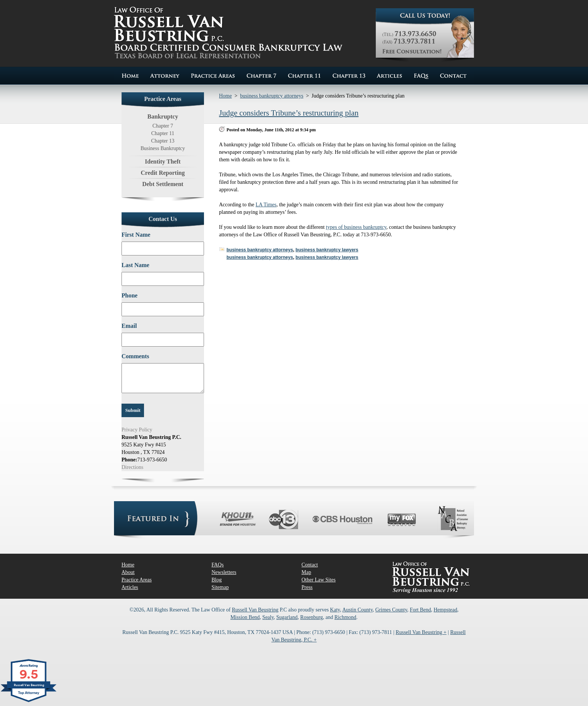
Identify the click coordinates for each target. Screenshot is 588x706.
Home (225, 96)
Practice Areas (136, 580)
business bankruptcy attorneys (272, 96)
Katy (335, 610)
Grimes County (391, 610)
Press (307, 587)
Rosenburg (312, 617)
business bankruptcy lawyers (327, 250)
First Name (136, 235)
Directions (132, 467)
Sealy (268, 617)
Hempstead (445, 610)
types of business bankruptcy (356, 227)
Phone (130, 295)
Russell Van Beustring (255, 610)
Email (129, 326)
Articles (130, 587)
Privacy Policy (137, 430)
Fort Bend (420, 610)
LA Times (266, 205)
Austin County (358, 610)
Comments (135, 356)
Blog (217, 580)
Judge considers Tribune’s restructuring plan (289, 113)
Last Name (135, 265)
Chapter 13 (163, 141)
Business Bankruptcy (163, 148)
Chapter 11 (163, 133)
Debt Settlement (163, 184)
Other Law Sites (319, 580)
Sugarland (287, 617)
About (128, 572)
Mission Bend (245, 617)
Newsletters (224, 572)
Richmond (345, 617)
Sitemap (220, 587)
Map (306, 572)
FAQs (217, 565)
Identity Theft (163, 161)
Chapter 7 (163, 126)
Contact (310, 565)
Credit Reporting (163, 173)
